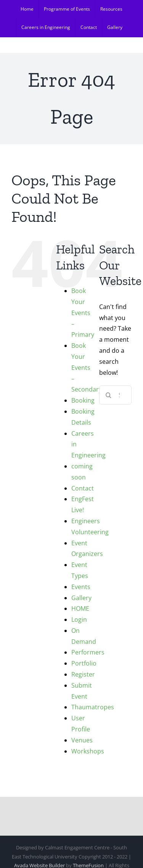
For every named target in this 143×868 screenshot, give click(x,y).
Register (83, 674)
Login (79, 620)
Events (81, 587)
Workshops (88, 751)
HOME (80, 608)
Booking (83, 400)
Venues (82, 740)
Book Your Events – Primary (83, 313)
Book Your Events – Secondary (87, 367)
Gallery (81, 598)
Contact (83, 488)
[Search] (109, 395)
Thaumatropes (93, 707)
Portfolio (84, 663)
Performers (88, 652)
